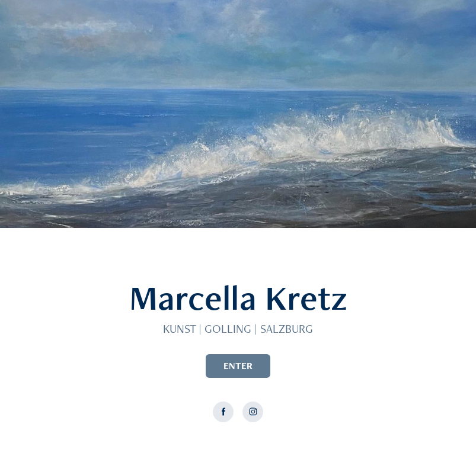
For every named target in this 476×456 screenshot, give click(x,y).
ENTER (238, 366)
